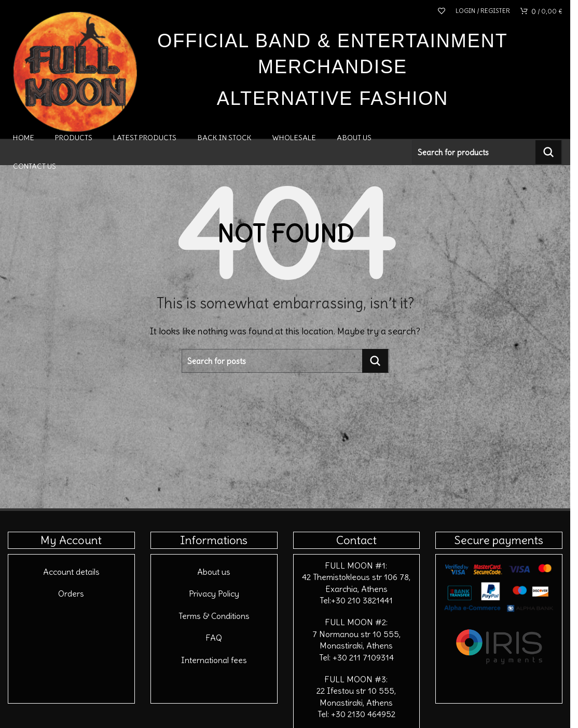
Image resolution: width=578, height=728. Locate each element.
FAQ (214, 638)
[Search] (487, 152)
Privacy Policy (214, 594)
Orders (71, 594)
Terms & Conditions (214, 616)
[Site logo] (75, 69)
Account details (71, 572)
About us (214, 572)
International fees (214, 660)
